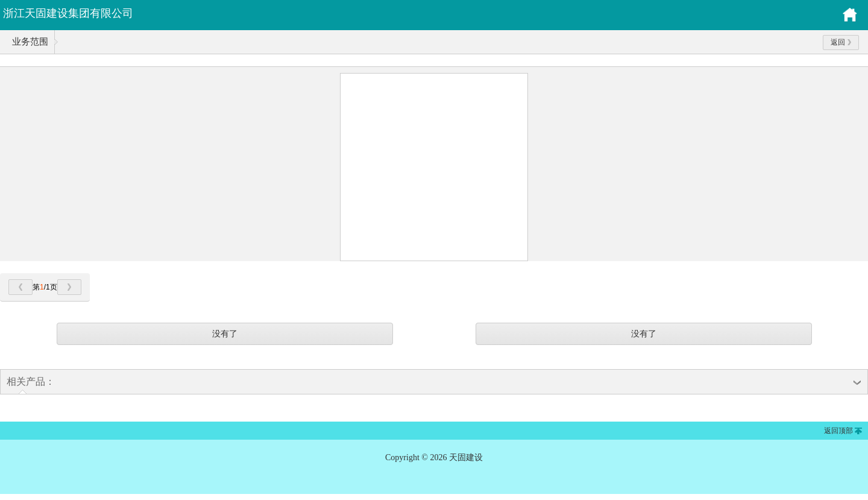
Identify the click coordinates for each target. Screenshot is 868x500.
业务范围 (30, 42)
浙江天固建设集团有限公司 (68, 13)
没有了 (225, 334)
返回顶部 (838, 431)
